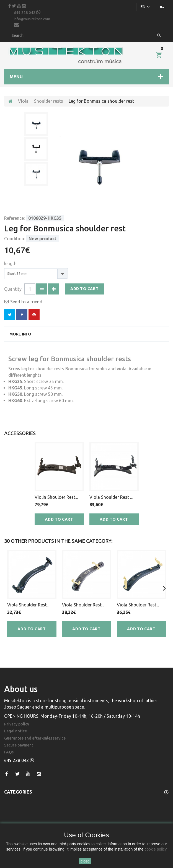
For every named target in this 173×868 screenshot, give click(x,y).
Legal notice (16, 731)
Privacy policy (17, 724)
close (85, 861)
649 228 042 (27, 12)
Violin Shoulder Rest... (56, 497)
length (11, 263)
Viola (23, 101)
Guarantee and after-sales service (35, 738)
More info (20, 334)
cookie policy (156, 849)
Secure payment (19, 745)
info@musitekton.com (32, 22)
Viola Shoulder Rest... (28, 605)
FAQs (9, 752)
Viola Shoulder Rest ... (111, 497)
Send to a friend (26, 302)
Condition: (15, 239)
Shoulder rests (49, 101)
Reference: (14, 218)
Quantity (13, 289)
